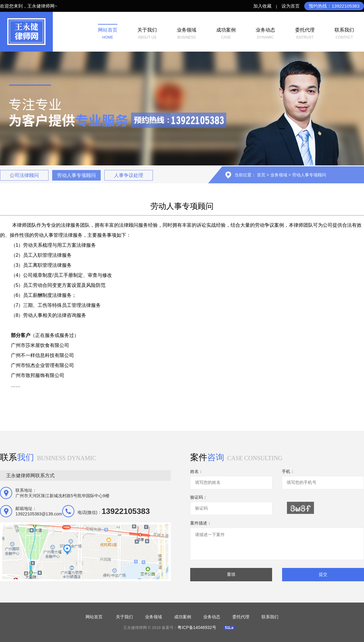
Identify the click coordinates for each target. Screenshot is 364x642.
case (226, 33)
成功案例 (183, 617)
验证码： (199, 497)
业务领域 (279, 175)
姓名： (197, 471)
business (187, 33)
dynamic (265, 33)
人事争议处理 (129, 175)
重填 (231, 574)
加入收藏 (262, 6)
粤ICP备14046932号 (197, 627)
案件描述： (201, 523)
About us (147, 33)
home (108, 33)
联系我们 (270, 617)
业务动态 (212, 617)
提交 (323, 574)
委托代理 (241, 617)
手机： (288, 471)
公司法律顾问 (24, 175)
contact (344, 33)
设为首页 (291, 6)
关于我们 (124, 617)
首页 (261, 175)
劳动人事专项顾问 (76, 175)
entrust (305, 33)
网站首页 (94, 617)
